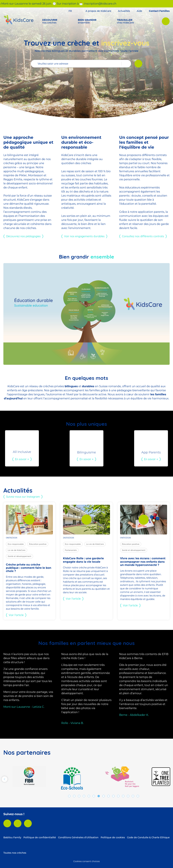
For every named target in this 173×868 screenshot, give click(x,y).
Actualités (124, 11)
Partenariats (71, 550)
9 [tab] (108, 796)
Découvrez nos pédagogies (23, 236)
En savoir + (22, 459)
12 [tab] (123, 796)
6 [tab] (94, 796)
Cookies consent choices (86, 861)
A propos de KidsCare (98, 11)
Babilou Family (12, 837)
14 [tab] (133, 796)
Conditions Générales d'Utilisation (78, 837)
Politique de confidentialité (40, 837)
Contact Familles (159, 11)
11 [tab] (118, 796)
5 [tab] (89, 796)
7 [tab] (99, 796)
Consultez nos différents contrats (143, 236)
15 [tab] (138, 796)
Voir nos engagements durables (84, 236)
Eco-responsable (16, 544)
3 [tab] (79, 796)
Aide (139, 11)
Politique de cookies (113, 837)
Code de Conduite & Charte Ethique (148, 837)
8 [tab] (104, 796)
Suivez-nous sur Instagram (23, 497)
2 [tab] (74, 796)
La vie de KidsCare (17, 550)
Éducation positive (38, 544)
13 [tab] (128, 796)
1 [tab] (69, 796)
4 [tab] (84, 796)
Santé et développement (20, 556)
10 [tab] (113, 796)
